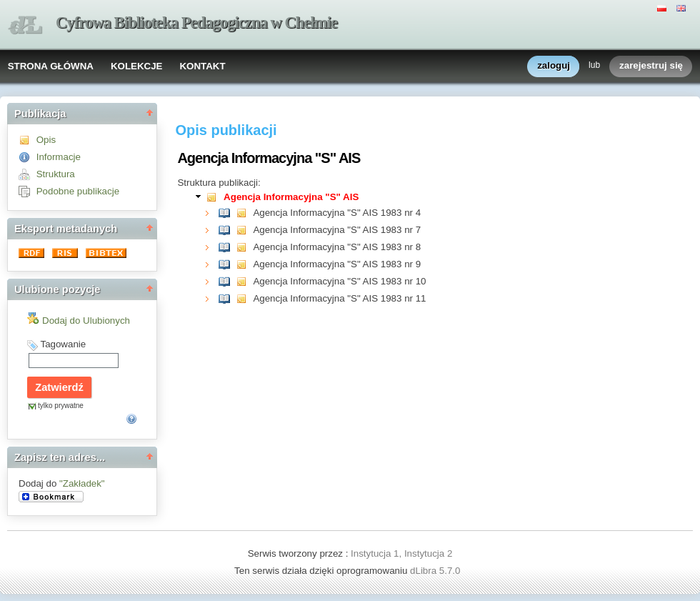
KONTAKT (202, 66)
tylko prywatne (61, 406)
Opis (46, 140)
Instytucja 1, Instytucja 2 (401, 553)
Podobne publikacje (78, 191)
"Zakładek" (82, 483)
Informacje (59, 157)
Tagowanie (63, 344)
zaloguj (554, 66)
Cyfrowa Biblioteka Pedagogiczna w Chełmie (196, 23)
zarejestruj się (651, 66)
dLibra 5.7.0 (436, 571)
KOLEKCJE (137, 66)
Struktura (56, 174)
